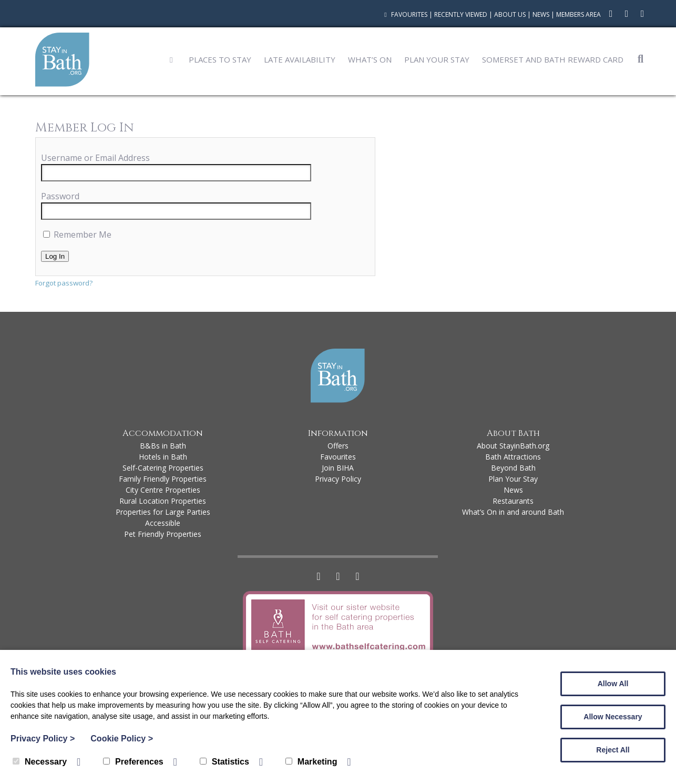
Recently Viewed (461, 14)
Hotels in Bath (163, 457)
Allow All (613, 684)
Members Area (578, 14)
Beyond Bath (513, 468)
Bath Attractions (513, 457)
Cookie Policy (122, 739)
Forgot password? (64, 283)
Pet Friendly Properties (163, 534)
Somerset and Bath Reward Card (553, 59)
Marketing (311, 762)
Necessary (40, 762)
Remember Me (77, 235)
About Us (510, 14)
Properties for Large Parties (163, 512)
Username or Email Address (95, 158)
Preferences (133, 762)
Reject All (613, 750)
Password (60, 196)
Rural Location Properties (163, 501)
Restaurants (513, 501)
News (541, 14)
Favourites (404, 14)
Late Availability (300, 59)
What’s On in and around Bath (513, 512)
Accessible (163, 523)
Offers (338, 446)
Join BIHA (338, 468)
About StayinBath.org (513, 446)
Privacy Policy (338, 479)
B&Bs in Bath (163, 446)
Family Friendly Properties (163, 479)
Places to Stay (220, 59)
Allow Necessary (613, 717)
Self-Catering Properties (163, 468)
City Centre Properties (163, 490)
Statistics (224, 762)
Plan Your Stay (437, 59)
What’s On (370, 59)
